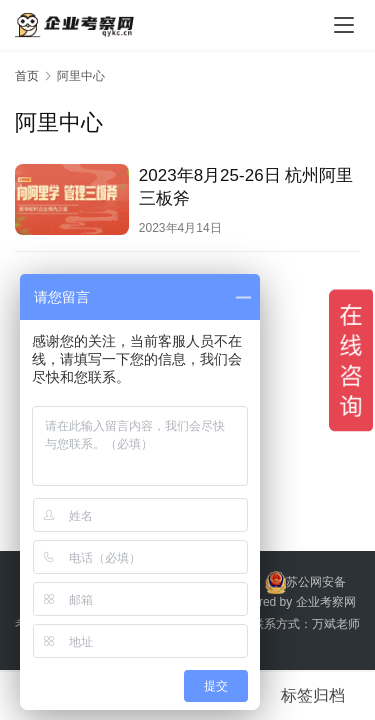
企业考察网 (326, 602)
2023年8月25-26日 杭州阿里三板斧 (246, 187)
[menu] (344, 25)
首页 (27, 76)
